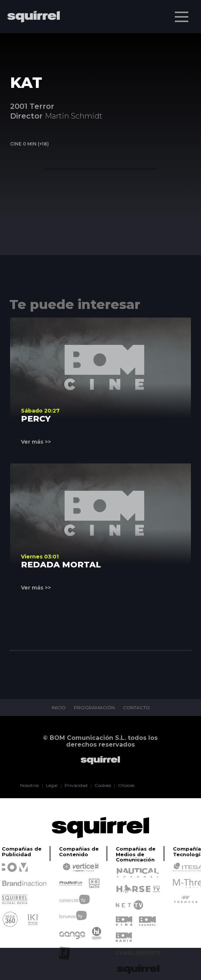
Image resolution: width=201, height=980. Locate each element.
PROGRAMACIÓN (94, 708)
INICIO (59, 708)
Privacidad (76, 785)
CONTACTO (136, 708)
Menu (182, 13)
